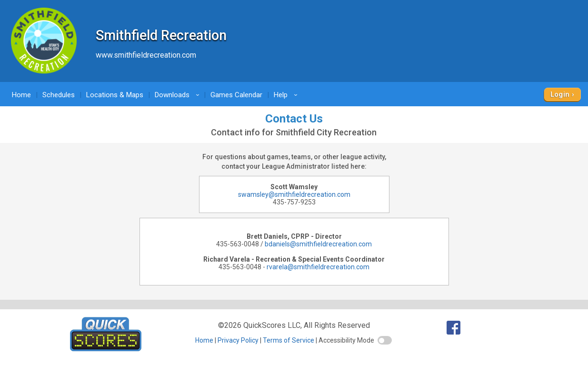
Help (287, 95)
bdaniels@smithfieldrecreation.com (318, 244)
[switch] (385, 340)
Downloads (179, 95)
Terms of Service (289, 340)
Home (21, 95)
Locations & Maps (115, 95)
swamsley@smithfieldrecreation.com (294, 194)
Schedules (59, 95)
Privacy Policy (238, 340)
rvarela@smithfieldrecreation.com (318, 267)
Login (560, 94)
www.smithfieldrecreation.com (146, 55)
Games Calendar (236, 95)
